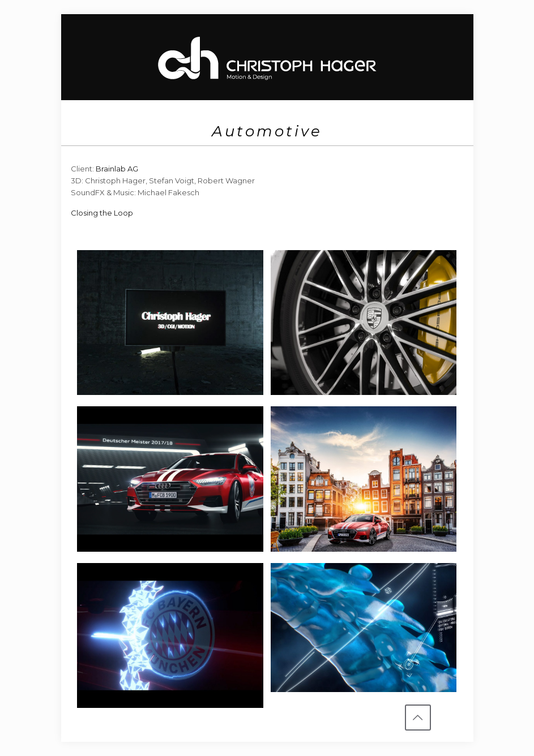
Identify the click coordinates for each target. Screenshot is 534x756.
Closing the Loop (102, 213)
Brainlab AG (117, 169)
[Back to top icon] (418, 718)
